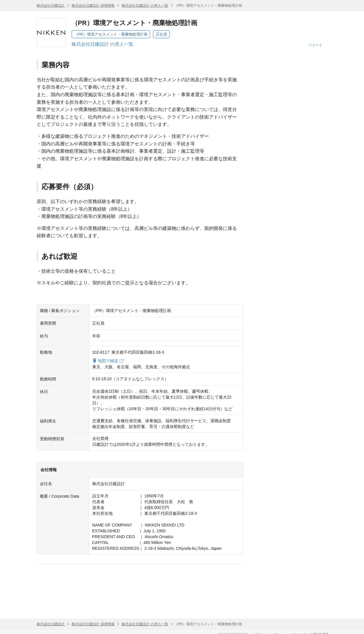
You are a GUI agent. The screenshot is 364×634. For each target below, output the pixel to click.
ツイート (315, 45)
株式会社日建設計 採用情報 (93, 6)
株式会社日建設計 (51, 6)
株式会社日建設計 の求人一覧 (145, 6)
